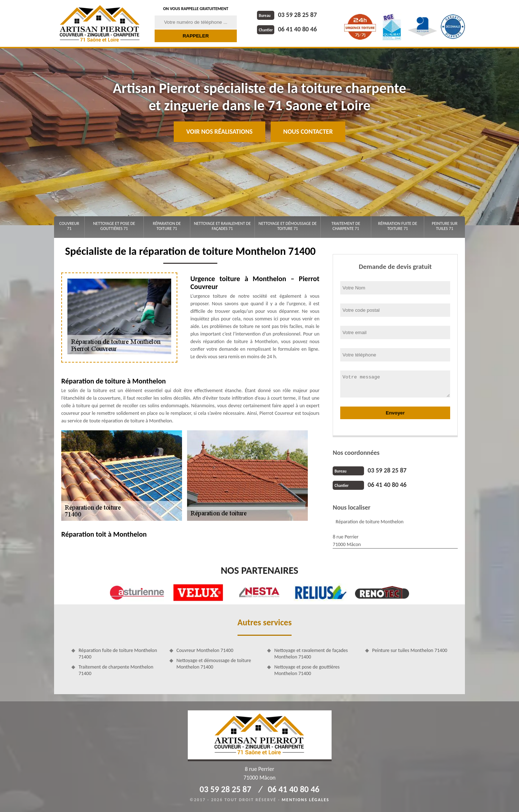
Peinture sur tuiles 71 (445, 226)
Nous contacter (308, 132)
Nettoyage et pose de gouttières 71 (114, 226)
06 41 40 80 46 (287, 29)
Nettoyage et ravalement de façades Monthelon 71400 (311, 654)
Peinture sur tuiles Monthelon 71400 (410, 650)
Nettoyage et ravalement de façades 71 (222, 226)
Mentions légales (306, 800)
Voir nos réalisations (219, 132)
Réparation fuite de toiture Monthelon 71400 (118, 654)
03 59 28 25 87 (287, 15)
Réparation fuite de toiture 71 (398, 226)
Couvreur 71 (69, 226)
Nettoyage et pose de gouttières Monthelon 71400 (307, 670)
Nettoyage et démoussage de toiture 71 (287, 226)
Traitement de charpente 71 (346, 226)
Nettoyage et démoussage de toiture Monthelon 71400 (214, 664)
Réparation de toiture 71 (167, 226)
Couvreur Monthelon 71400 (205, 650)
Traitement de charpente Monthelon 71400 (116, 670)
